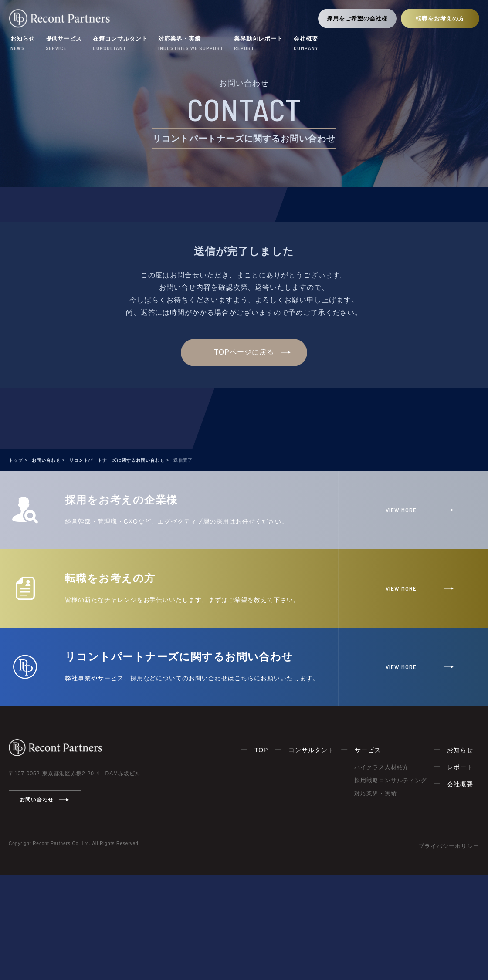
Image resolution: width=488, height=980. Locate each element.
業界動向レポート (258, 44)
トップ (16, 460)
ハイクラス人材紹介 (382, 767)
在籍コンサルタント (120, 44)
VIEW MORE (401, 510)
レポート (460, 767)
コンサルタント (311, 750)
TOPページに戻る (244, 352)
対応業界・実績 (191, 44)
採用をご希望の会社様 (357, 19)
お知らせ (23, 44)
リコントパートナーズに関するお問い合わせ (117, 460)
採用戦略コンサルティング (391, 780)
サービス (368, 750)
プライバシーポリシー (449, 846)
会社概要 (306, 44)
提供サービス (64, 44)
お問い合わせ (46, 460)
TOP (261, 750)
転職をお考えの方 (440, 19)
